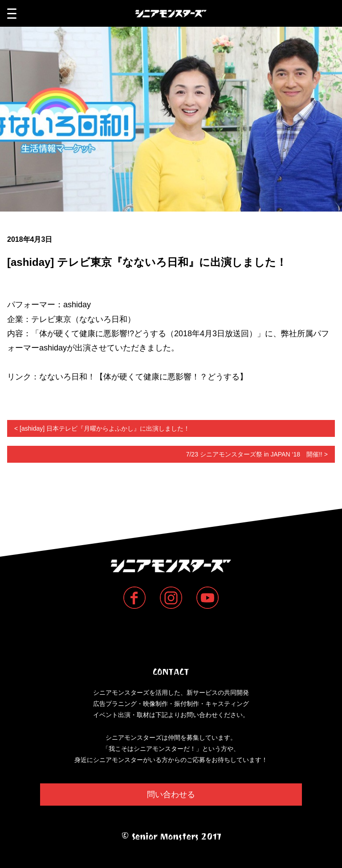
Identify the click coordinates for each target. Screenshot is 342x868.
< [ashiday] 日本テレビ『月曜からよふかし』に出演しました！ (102, 428)
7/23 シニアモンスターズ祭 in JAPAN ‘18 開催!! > (257, 454)
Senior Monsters (171, 637)
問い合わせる (171, 795)
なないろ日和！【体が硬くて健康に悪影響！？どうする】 (143, 377)
